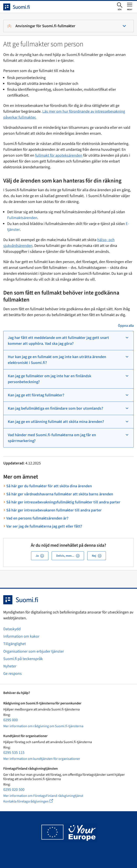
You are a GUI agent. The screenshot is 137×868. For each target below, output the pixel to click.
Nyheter (10, 666)
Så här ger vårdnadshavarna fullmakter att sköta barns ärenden (60, 494)
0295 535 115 (14, 753)
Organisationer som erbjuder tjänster (34, 651)
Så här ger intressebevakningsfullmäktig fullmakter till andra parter (63, 502)
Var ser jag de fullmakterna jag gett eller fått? (44, 526)
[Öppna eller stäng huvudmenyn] (130, 7)
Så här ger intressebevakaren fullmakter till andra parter (54, 510)
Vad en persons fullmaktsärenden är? (37, 518)
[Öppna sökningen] (120, 7)
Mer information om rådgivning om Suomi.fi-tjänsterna (43, 726)
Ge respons (12, 674)
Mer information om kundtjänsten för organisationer (42, 759)
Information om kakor (21, 636)
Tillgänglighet (15, 644)
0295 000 (11, 720)
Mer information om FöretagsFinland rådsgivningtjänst (43, 796)
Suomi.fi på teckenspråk (23, 659)
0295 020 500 (14, 790)
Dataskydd (12, 629)
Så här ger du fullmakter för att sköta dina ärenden (49, 486)
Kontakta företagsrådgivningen (32, 801)
